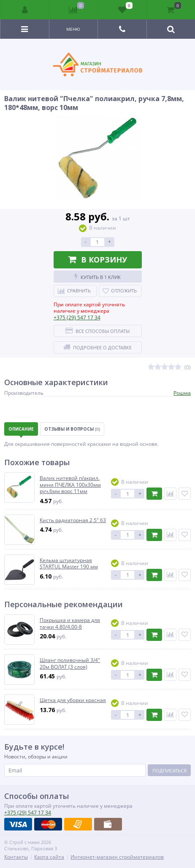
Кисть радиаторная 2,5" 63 (73, 520)
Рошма (182, 393)
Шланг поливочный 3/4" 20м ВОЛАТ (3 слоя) (70, 663)
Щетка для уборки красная (73, 700)
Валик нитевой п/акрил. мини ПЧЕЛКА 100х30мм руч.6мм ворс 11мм (70, 485)
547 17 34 (77, 317)
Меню (73, 29)
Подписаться (169, 770)
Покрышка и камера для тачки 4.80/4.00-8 (70, 623)
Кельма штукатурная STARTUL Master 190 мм (69, 564)
